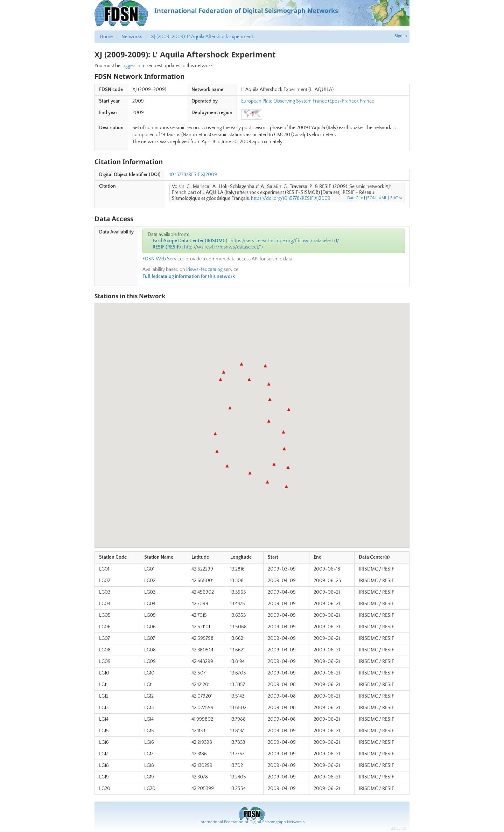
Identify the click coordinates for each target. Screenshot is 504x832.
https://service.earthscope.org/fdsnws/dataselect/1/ (285, 241)
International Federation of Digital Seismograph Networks (252, 822)
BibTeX (396, 198)
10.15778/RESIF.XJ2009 (193, 175)
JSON (371, 198)
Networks (132, 37)
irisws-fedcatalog (204, 270)
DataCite (355, 198)
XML (383, 198)
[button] (220, 379)
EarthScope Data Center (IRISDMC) (190, 241)
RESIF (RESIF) (167, 247)
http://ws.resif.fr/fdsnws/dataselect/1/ (224, 247)
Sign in (401, 36)
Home (106, 37)
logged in (131, 66)
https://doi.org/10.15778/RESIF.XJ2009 (291, 198)
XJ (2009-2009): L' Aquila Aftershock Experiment (202, 37)
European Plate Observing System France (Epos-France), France (308, 101)
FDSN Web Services (163, 259)
